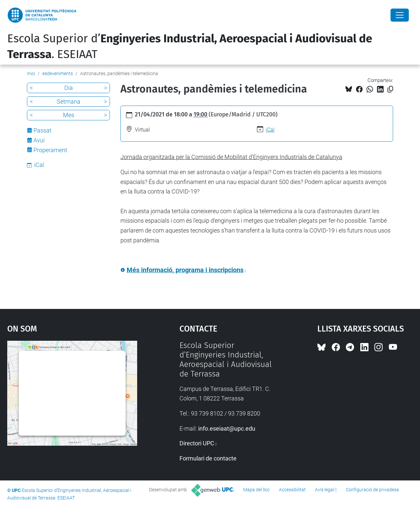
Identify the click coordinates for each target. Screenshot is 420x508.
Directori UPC (197, 443)
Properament (50, 150)
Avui (39, 140)
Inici (31, 73)
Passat (42, 130)
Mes (69, 115)
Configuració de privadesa (372, 490)
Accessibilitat (292, 490)
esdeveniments (58, 73)
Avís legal (325, 490)
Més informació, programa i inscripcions (185, 270)
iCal (270, 130)
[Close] (400, 15)
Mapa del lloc (256, 490)
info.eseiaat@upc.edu (227, 428)
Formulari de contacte (208, 458)
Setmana (69, 102)
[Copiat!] (390, 89)
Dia (69, 88)
